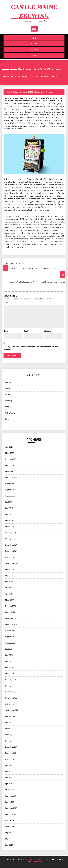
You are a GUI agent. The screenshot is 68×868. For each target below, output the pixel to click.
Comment (8, 303)
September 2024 (12, 564)
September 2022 (12, 711)
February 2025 (11, 533)
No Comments (48, 92)
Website (48, 331)
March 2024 (10, 600)
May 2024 (9, 588)
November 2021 (11, 753)
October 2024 (10, 558)
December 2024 (11, 545)
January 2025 (10, 539)
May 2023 (9, 662)
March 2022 (10, 729)
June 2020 (9, 845)
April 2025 (9, 521)
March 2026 (10, 453)
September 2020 (12, 827)
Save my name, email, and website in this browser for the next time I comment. (31, 348)
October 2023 (10, 631)
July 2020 (9, 839)
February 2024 (11, 606)
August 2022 (10, 717)
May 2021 (9, 778)
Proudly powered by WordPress (41, 860)
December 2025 (11, 472)
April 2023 (9, 668)
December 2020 (11, 808)
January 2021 (10, 802)
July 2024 (9, 576)
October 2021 (10, 760)
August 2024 (10, 570)
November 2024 (11, 551)
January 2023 (10, 686)
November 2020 (11, 815)
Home (34, 38)
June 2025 (9, 508)
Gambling (34, 50)
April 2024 (9, 594)
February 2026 (11, 460)
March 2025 (10, 527)
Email (27, 331)
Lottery (8, 407)
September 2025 (12, 490)
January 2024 (10, 613)
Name (6, 331)
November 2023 (11, 625)
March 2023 (10, 674)
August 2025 (10, 496)
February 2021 (11, 796)
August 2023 (10, 643)
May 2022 (9, 723)
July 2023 (9, 649)
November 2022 (11, 698)
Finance (8, 395)
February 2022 (11, 735)
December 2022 (11, 692)
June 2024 (9, 582)
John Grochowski (14, 92)
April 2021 (9, 784)
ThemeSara (37, 862)
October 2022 (10, 704)
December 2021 (11, 747)
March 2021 (10, 790)
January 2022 (10, 741)
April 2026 (9, 447)
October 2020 (10, 821)
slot (34, 55)
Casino (8, 389)
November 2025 (11, 478)
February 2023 (11, 680)
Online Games (10, 413)
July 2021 (9, 766)
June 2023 (9, 655)
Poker (7, 419)
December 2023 (11, 619)
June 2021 (9, 772)
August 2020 (10, 833)
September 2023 (12, 637)
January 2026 (10, 466)
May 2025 (9, 515)
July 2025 (9, 502)
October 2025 (10, 484)
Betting (34, 44)
